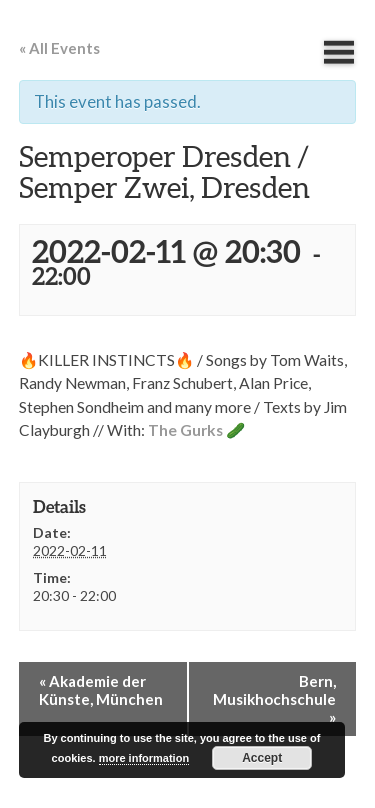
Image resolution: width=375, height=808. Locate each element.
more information (144, 758)
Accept (262, 758)
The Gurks (185, 430)
